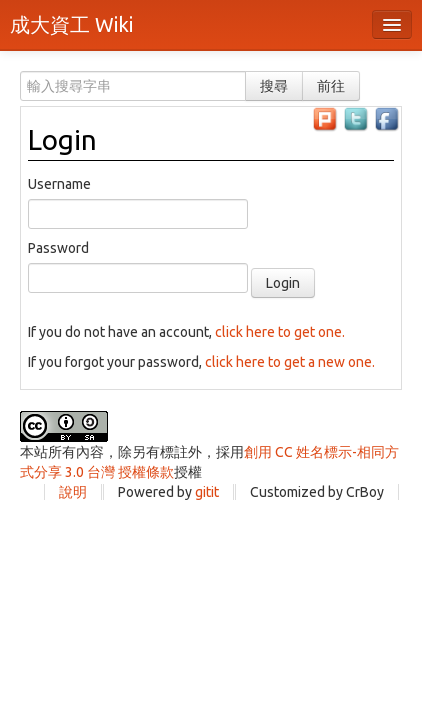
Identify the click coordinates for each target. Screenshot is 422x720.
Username (59, 184)
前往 (331, 86)
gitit (207, 492)
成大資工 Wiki (71, 24)
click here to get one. (280, 332)
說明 (73, 492)
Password (58, 248)
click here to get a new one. (290, 362)
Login (62, 139)
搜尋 (274, 86)
